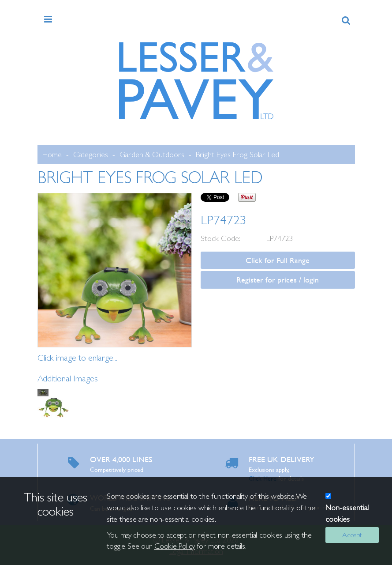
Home (52, 154)
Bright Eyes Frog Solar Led (237, 154)
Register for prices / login (278, 280)
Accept (352, 535)
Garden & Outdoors (152, 154)
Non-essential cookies (347, 513)
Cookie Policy (175, 546)
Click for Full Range (278, 260)
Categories (91, 154)
